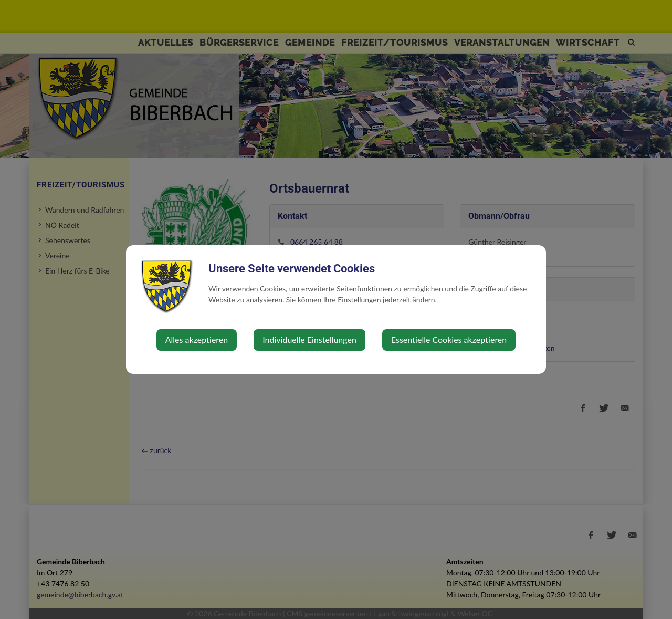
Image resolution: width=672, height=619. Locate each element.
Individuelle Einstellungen (309, 339)
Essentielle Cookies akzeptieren (449, 339)
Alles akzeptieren (197, 339)
